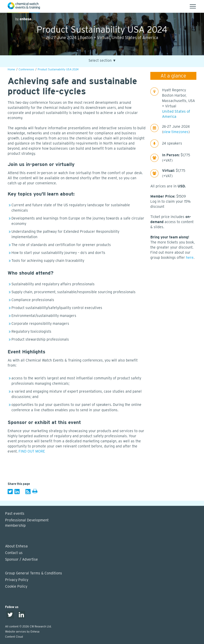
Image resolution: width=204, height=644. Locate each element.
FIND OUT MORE (32, 451)
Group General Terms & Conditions (34, 573)
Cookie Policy (16, 586)
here (190, 257)
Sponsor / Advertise (21, 559)
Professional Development (105, 523)
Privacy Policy (17, 580)
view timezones (176, 132)
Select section (102, 61)
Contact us (14, 553)
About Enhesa (16, 546)
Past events (15, 513)
